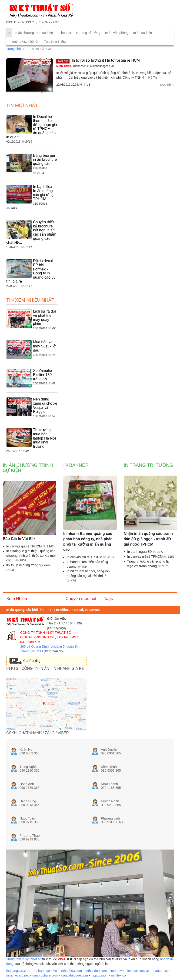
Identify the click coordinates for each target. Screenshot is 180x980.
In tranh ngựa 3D (140, 552)
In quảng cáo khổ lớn (24, 41)
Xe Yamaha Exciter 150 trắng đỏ (43, 375)
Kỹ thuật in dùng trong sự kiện (28, 565)
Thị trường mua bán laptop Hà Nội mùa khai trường (44, 438)
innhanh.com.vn (45, 971)
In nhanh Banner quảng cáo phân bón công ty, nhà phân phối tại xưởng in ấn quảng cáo (88, 542)
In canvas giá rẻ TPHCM (24, 546)
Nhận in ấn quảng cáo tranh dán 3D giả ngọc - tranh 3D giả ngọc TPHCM (148, 539)
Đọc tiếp (167, 85)
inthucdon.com (96, 971)
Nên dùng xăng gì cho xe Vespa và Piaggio (45, 405)
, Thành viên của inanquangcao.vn (85, 66)
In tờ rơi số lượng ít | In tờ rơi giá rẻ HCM (106, 60)
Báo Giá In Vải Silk (19, 539)
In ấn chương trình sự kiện (34, 33)
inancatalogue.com (74, 975)
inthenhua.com (71, 971)
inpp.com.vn (99, 975)
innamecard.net (18, 975)
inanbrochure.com (45, 975)
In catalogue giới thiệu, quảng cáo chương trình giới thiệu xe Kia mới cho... (31, 556)
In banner (64, 33)
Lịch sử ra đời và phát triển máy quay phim (45, 317)
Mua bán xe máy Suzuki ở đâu (44, 346)
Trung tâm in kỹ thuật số (24, 959)
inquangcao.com (18, 971)
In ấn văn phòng (117, 33)
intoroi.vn (117, 971)
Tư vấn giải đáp (55, 41)
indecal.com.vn (138, 971)
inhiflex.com (120, 975)
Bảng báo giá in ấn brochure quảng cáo (45, 160)
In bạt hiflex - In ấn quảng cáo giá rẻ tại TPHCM (44, 193)
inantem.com (162, 971)
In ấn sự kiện (142, 33)
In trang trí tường (88, 33)
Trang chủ (14, 49)
